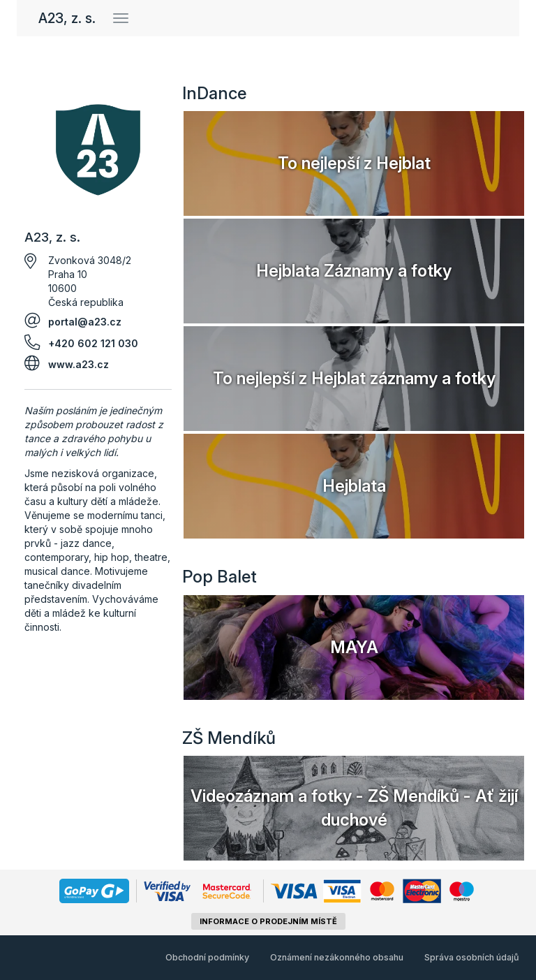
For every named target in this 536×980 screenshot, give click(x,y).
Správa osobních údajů (472, 957)
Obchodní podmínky (207, 957)
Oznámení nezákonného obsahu (337, 957)
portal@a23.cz (85, 322)
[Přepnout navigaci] (121, 18)
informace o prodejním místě (268, 921)
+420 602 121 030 (93, 343)
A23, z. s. (67, 18)
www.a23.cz (79, 364)
